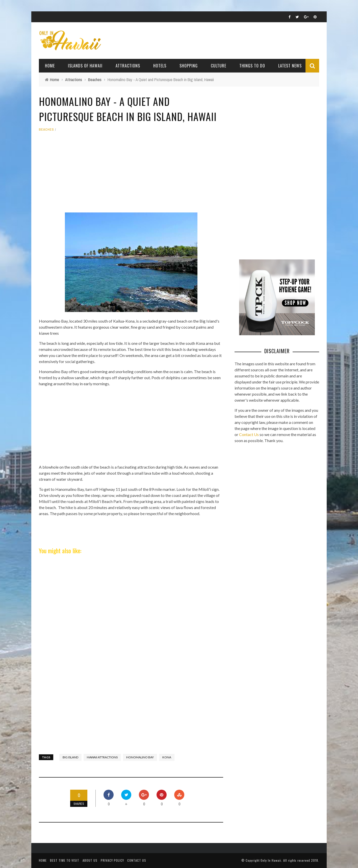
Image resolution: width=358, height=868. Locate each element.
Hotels (160, 66)
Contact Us (249, 434)
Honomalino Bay (140, 757)
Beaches (46, 129)
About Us (90, 860)
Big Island (70, 757)
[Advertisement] (131, 175)
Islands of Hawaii (85, 66)
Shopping (189, 66)
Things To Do (252, 66)
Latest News (290, 66)
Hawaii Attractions (102, 757)
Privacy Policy (112, 860)
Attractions (128, 66)
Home (50, 66)
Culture (219, 66)
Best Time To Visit (65, 860)
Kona (167, 757)
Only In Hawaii (271, 860)
